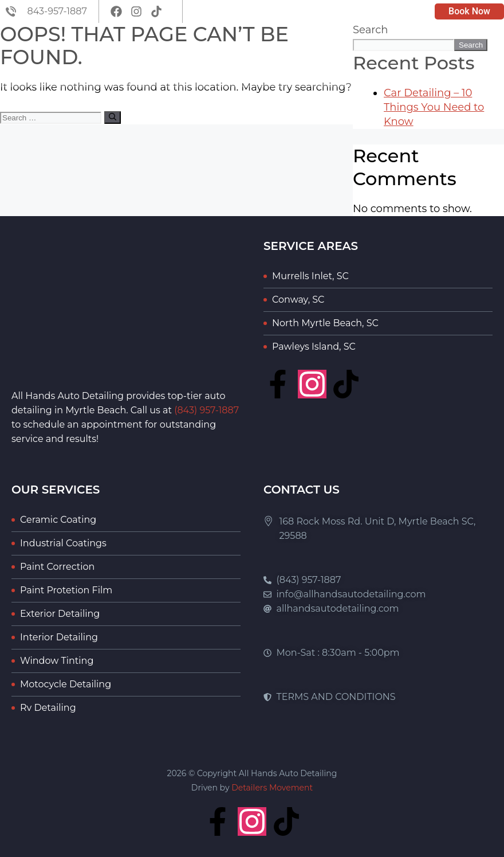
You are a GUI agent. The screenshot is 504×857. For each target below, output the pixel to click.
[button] (489, 55)
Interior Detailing (59, 637)
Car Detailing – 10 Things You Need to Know (434, 107)
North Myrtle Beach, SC (325, 323)
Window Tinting (57, 661)
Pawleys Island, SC (314, 347)
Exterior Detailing (60, 614)
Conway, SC (298, 300)
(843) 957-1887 (206, 410)
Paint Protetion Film (66, 590)
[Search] (113, 118)
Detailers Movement (272, 788)
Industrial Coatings (63, 543)
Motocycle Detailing (66, 684)
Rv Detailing (48, 708)
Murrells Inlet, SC (310, 276)
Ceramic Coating (58, 520)
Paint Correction (57, 567)
